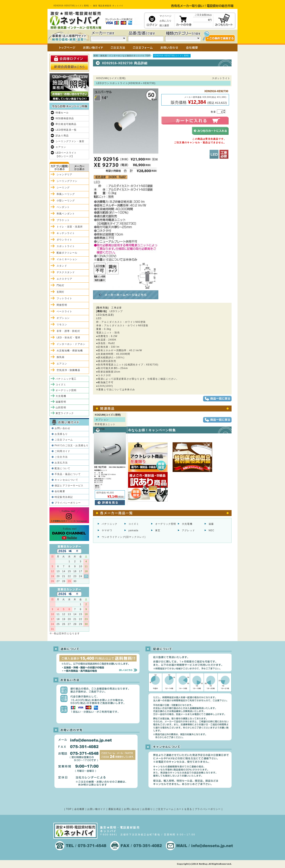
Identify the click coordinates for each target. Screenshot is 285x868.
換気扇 (61, 357)
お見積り (148, 809)
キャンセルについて (66, 480)
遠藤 (211, 524)
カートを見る (184, 809)
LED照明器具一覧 (66, 130)
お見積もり (61, 434)
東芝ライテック (65, 413)
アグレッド (188, 530)
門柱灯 (61, 285)
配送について (62, 468)
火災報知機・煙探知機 (70, 351)
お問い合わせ (62, 428)
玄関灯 (61, 292)
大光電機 (187, 524)
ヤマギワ (107, 530)
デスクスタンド (66, 272)
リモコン (62, 325)
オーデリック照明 (166, 524)
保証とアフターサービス (69, 486)
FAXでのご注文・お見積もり (72, 445)
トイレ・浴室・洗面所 (70, 227)
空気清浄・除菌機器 (68, 370)
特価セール (62, 113)
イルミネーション (67, 259)
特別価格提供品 (65, 118)
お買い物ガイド (96, 809)
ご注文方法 (61, 457)
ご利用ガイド (62, 451)
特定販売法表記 (64, 497)
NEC (211, 530)
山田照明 (61, 408)
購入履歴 (164, 25)
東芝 (158, 530)
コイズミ (134, 524)
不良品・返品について (68, 474)
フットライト (64, 298)
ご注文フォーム (64, 440)
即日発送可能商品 (66, 124)
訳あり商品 (62, 136)
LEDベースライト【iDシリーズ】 (66, 155)
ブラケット (63, 220)
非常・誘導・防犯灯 (68, 331)
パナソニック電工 (66, 379)
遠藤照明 (61, 402)
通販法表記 (115, 809)
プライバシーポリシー (68, 503)
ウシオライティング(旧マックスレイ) (124, 537)
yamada (133, 530)
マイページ (165, 16)
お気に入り (165, 21)
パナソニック (110, 524)
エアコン (61, 147)
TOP (69, 809)
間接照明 (62, 305)
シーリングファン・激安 (70, 141)
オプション (63, 318)
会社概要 (60, 491)
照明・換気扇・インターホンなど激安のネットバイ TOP (122, 56)
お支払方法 (61, 463)
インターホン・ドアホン (71, 344)
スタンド (62, 266)
